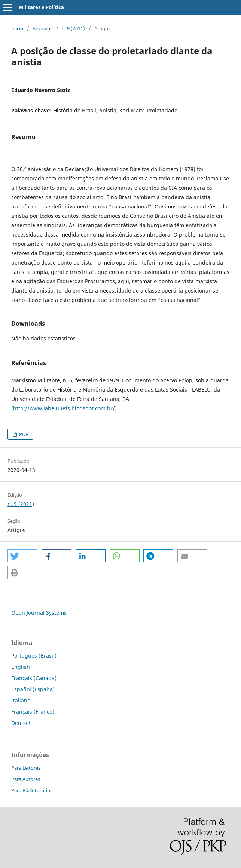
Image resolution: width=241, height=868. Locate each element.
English (21, 667)
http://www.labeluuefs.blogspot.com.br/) (65, 408)
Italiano (21, 700)
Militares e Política (41, 7)
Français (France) (33, 712)
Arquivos (42, 28)
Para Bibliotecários (32, 790)
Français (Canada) (34, 678)
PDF (23, 434)
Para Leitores (26, 768)
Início (17, 28)
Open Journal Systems (39, 613)
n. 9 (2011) (73, 28)
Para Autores (26, 779)
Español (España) (33, 689)
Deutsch (22, 723)
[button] (22, 556)
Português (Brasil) (34, 656)
